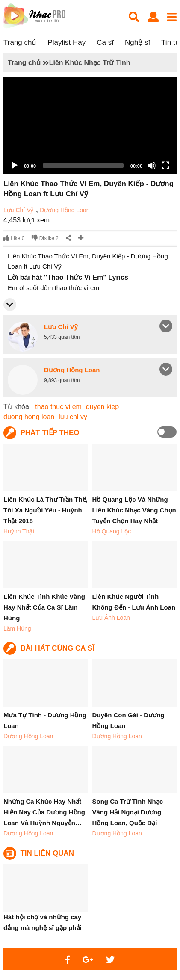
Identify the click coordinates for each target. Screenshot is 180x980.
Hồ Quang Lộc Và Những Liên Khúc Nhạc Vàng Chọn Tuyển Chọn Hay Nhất (134, 510)
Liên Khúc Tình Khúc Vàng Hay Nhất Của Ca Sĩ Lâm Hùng (44, 607)
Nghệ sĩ (137, 43)
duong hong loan (29, 417)
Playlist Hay (66, 43)
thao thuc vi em (58, 407)
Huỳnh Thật (19, 531)
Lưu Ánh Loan (111, 618)
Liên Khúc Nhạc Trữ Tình (90, 63)
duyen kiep (102, 407)
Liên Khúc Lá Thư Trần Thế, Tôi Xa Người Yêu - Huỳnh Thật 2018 (46, 510)
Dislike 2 (45, 238)
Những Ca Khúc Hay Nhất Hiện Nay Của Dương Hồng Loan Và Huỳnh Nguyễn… (44, 812)
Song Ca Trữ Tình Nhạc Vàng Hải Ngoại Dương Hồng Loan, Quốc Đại (128, 812)
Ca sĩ (105, 43)
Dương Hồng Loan (65, 210)
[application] (90, 125)
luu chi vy (73, 417)
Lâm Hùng (17, 628)
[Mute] (152, 166)
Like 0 (14, 238)
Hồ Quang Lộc (112, 531)
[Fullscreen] (165, 166)
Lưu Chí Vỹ (18, 210)
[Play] (15, 166)
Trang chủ (20, 43)
